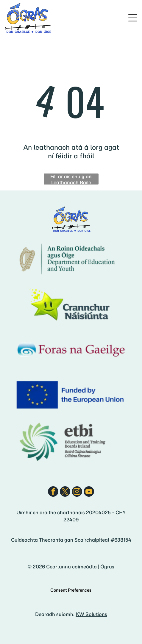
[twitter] (65, 492)
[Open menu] (133, 18)
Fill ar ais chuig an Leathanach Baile (71, 179)
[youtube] (89, 492)
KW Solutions (92, 614)
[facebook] (53, 492)
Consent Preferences (71, 590)
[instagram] (77, 492)
